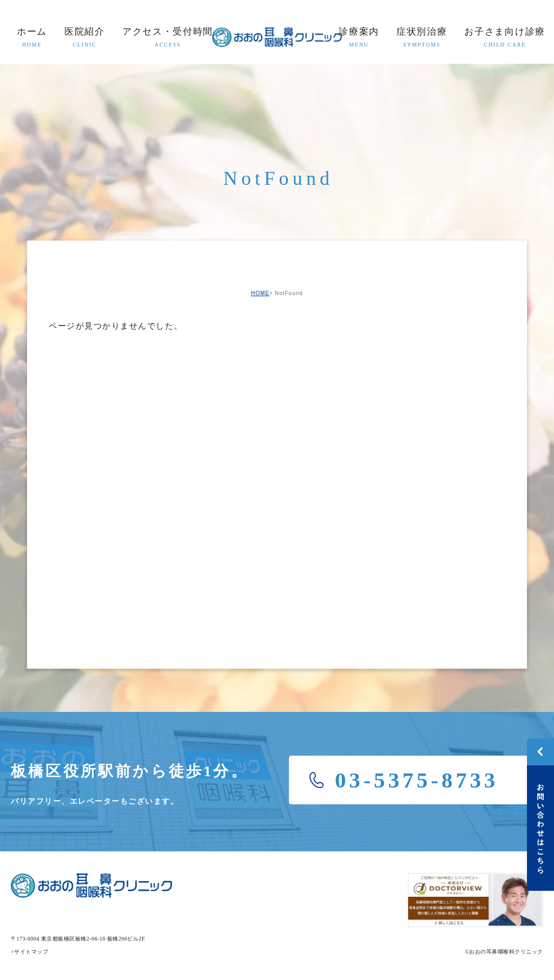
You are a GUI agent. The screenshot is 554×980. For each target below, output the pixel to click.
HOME (260, 293)
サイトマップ (31, 952)
